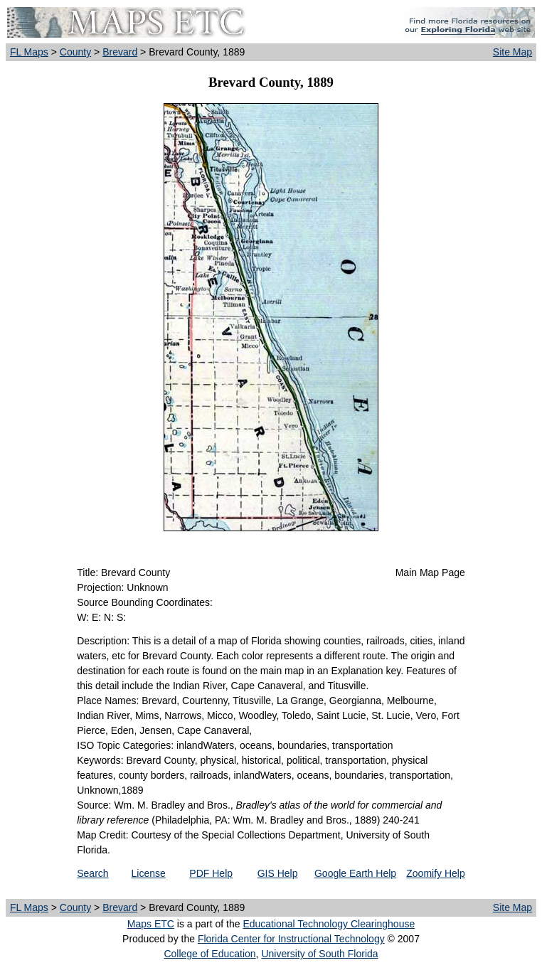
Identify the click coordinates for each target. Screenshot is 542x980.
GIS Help (278, 873)
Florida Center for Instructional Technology (291, 939)
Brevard (120, 52)
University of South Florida (319, 954)
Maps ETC (151, 924)
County (75, 52)
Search (92, 873)
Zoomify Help (435, 873)
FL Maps (29, 52)
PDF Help (211, 873)
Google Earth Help (355, 873)
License (149, 873)
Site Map (512, 52)
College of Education (209, 954)
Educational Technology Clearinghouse (329, 924)
